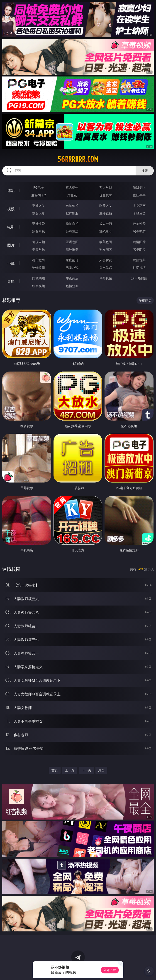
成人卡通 (106, 224)
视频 (11, 209)
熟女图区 (106, 250)
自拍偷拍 (72, 206)
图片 (11, 245)
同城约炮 (39, 278)
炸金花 (72, 195)
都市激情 (39, 260)
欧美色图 (106, 242)
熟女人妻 (39, 213)
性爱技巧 (139, 268)
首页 (55, 770)
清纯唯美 (72, 250)
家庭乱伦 (72, 260)
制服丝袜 (39, 231)
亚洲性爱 (39, 224)
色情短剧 (72, 286)
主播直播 (106, 213)
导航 (11, 281)
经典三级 (72, 231)
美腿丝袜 (39, 250)
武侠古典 (139, 260)
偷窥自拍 (39, 242)
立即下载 (110, 970)
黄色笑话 (106, 268)
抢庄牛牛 (139, 195)
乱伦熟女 (106, 231)
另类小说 (72, 268)
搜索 (145, 171)
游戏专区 (139, 187)
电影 (11, 227)
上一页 (70, 770)
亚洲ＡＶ (39, 206)
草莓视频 (106, 278)
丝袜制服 (72, 213)
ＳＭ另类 (139, 213)
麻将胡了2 (39, 195)
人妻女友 (106, 260)
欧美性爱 (139, 224)
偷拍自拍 (72, 224)
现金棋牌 (106, 195)
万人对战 (106, 187)
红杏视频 (39, 286)
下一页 (86, 770)
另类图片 (139, 250)
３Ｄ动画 (139, 206)
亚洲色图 (72, 242)
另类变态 (139, 231)
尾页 (101, 770)
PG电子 (39, 187)
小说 (11, 263)
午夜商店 (72, 278)
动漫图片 (139, 242)
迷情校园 (39, 268)
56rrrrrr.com (78, 159)
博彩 (11, 191)
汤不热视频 (139, 278)
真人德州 (72, 187)
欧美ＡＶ (106, 206)
